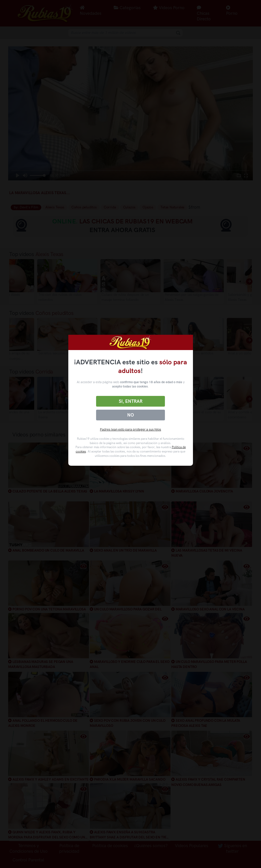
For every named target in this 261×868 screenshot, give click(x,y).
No (130, 415)
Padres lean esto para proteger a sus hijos (130, 429)
